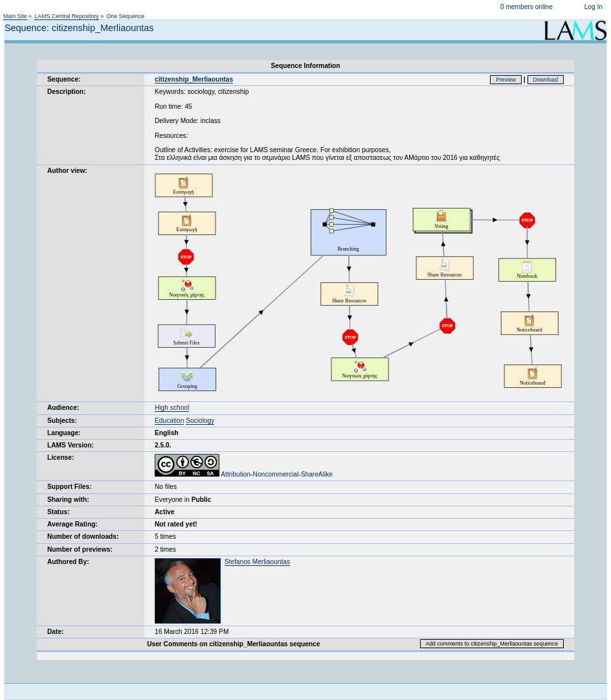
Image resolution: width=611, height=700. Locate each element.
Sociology (200, 421)
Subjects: (62, 421)
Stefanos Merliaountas (257, 562)
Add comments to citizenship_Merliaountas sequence (492, 644)
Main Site (15, 16)
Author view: (67, 171)
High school (172, 408)
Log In (594, 7)
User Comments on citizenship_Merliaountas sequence (233, 644)
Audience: (63, 408)
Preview (506, 80)
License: (61, 457)
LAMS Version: (71, 445)
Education (169, 421)
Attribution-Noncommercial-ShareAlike (244, 474)
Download (546, 80)
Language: (64, 433)
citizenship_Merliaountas (194, 79)
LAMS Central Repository (66, 16)
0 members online (527, 7)
